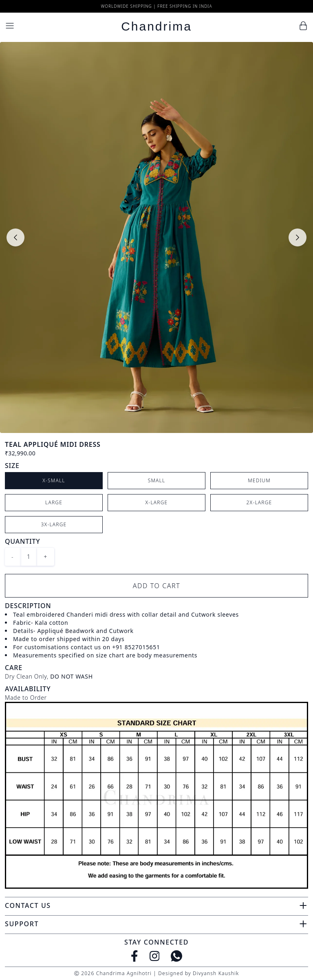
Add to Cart (157, 586)
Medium (259, 480)
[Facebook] (134, 956)
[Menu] (10, 26)
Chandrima (156, 26)
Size (12, 466)
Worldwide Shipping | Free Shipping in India (156, 6)
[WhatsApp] (176, 956)
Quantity (22, 541)
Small (157, 480)
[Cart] (303, 26)
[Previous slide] (15, 237)
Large (54, 502)
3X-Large (54, 524)
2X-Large (259, 502)
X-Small (54, 480)
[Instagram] (155, 956)
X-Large (157, 502)
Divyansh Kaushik (216, 973)
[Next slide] (298, 237)
